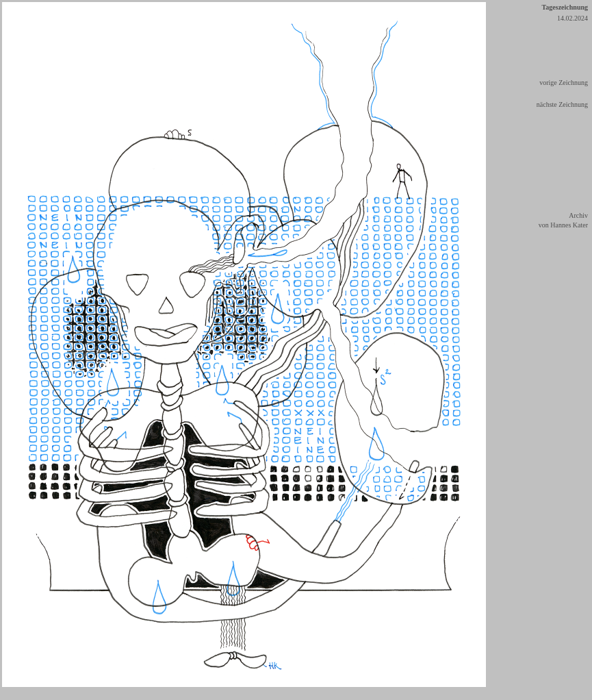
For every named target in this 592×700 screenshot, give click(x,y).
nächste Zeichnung (562, 104)
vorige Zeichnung (564, 83)
